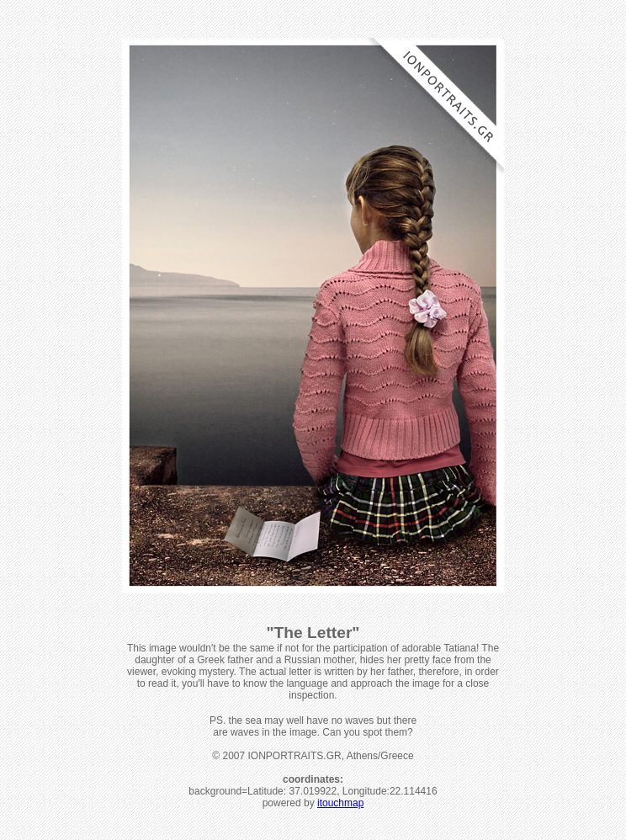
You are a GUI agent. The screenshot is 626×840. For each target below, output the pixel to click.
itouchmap (340, 803)
